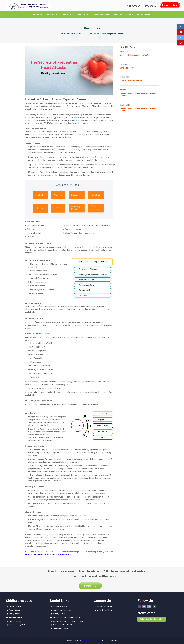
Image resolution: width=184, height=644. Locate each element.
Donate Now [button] (90, 586)
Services (82, 14)
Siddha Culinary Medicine (18, 625)
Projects (52, 14)
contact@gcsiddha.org (104, 606)
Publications (133, 6)
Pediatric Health (15, 621)
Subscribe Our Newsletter (152, 619)
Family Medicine (15, 614)
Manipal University (59, 606)
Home (65, 34)
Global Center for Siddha (92, 640)
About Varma (143, 14)
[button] (180, 37)
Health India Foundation (62, 610)
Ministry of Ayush (59, 614)
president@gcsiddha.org (104, 610)
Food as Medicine (100, 14)
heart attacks (67, 132)
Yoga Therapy (14, 610)
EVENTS (117, 14)
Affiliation (67, 14)
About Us (37, 14)
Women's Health (15, 618)
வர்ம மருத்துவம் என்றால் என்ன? (134, 55)
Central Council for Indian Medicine (66, 618)
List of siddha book (60, 629)
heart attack (76, 120)
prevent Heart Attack (41, 334)
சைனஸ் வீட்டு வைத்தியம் (131, 81)
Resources (150, 6)
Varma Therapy (127, 68)
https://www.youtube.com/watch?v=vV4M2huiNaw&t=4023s (50, 554)
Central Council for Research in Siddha (67, 621)
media (129, 14)
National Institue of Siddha (63, 625)
